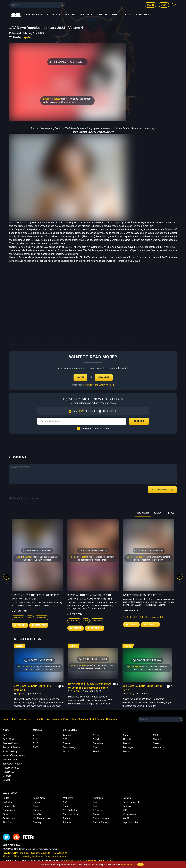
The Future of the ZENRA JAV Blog (98, 385)
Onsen (156, 743)
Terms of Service (12, 747)
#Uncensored (154, 617)
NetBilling (69, 860)
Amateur (67, 735)
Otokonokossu (70, 814)
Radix (96, 802)
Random (102, 15)
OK (140, 865)
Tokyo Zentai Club (132, 802)
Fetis (6, 814)
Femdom (98, 751)
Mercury (37, 822)
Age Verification (11, 743)
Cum (95, 747)
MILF (156, 735)
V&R (125, 810)
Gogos (36, 802)
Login (150, 5)
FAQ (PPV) (8, 739)
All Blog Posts (110, 411)
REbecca (97, 810)
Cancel (6, 780)
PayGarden (91, 860)
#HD (30, 618)
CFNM (96, 735)
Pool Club (98, 798)
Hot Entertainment (42, 818)
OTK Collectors (71, 810)
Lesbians (128, 743)
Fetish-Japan (10, 818)
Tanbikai (127, 798)
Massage (128, 747)
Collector (7, 802)
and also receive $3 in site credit (60, 102)
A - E (35, 735)
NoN (65, 802)
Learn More (127, 865)
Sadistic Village (101, 818)
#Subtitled (18, 618)
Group (126, 735)
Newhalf (157, 739)
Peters (66, 818)
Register (56, 99)
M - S (36, 743)
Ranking (70, 15)
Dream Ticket (10, 806)
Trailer (20, 625)
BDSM (66, 739)
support (143, 15)
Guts (35, 806)
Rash (96, 806)
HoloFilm (38, 814)
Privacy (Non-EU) (12, 768)
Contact (7, 776)
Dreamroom (9, 810)
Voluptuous (159, 747)
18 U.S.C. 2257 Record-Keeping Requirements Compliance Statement (35, 856)
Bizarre (67, 743)
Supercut (39, 625)
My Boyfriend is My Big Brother (142, 595)
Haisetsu (38, 810)
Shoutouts (112, 719)
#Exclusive (42, 618)
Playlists (86, 15)
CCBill (83, 860)
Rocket (97, 814)
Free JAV (38, 719)
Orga (65, 806)
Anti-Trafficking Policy (14, 756)
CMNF (96, 739)
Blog (128, 15)
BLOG (171, 513)
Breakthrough (70, 747)
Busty (66, 751)
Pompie (67, 822)
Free (116, 15)
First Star (8, 822)
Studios (53, 15)
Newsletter (25, 719)
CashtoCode (107, 860)
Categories (33, 15)
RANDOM (159, 513)
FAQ (5, 735)
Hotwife (127, 739)
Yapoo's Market (131, 822)
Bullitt (6, 798)
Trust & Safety (10, 751)
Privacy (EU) (9, 772)
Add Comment (162, 490)
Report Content (11, 760)
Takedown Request (13, 764)
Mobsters (68, 798)
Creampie (98, 743)
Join (164, 5)
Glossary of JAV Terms (91, 719)
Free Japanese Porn (57, 719)
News (19, 646)
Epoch (77, 860)
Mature (127, 751)
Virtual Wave (129, 814)
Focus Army (39, 798)
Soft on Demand (101, 822)
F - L (35, 739)
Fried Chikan (77, 691)
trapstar (27, 37)
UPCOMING (143, 513)
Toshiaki (127, 806)
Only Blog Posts (84, 411)
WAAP (126, 818)
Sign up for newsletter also (95, 429)
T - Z (35, 747)
